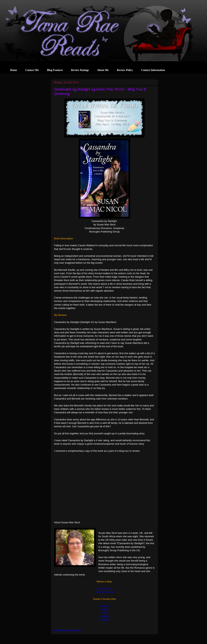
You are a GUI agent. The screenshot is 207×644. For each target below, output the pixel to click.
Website (105, 606)
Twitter (104, 613)
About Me (103, 70)
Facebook (104, 616)
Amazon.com (105, 589)
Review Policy (125, 70)
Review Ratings (80, 70)
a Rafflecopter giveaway (67, 630)
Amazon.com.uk (104, 592)
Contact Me (32, 70)
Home (14, 70)
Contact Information (153, 70)
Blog (104, 609)
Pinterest (104, 620)
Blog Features (55, 70)
